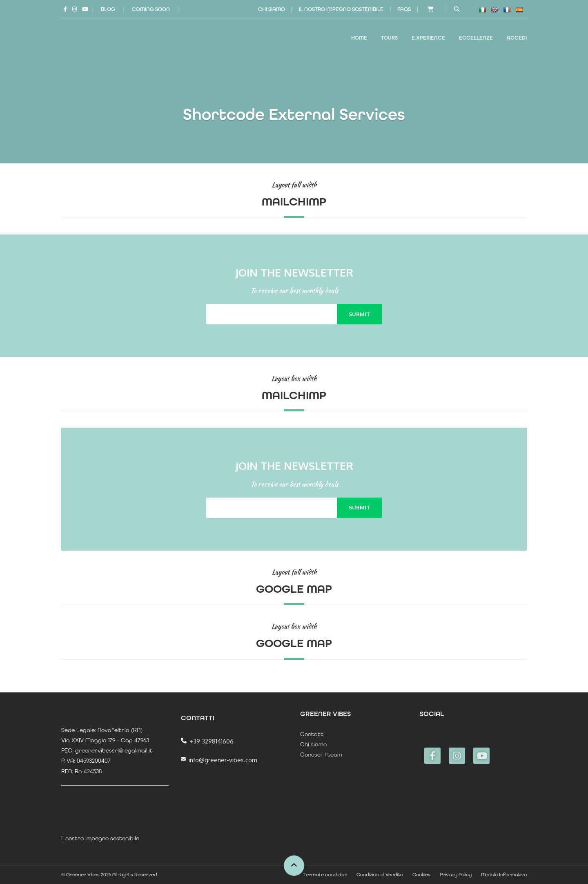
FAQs (404, 9)
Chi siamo (272, 9)
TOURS (389, 38)
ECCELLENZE (476, 38)
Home (359, 38)
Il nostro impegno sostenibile (341, 9)
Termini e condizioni (325, 875)
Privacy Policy (456, 875)
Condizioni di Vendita (380, 875)
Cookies (421, 875)
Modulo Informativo (504, 875)
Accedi (517, 38)
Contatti (312, 734)
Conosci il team (321, 755)
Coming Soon (151, 9)
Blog (108, 9)
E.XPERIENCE (428, 38)
